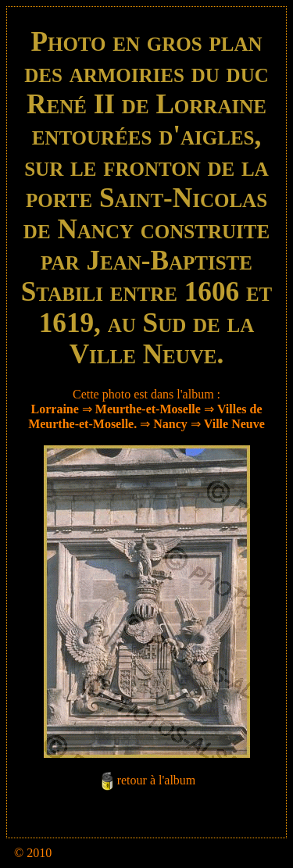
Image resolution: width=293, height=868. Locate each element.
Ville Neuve (234, 424)
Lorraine (55, 409)
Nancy (170, 424)
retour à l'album (157, 780)
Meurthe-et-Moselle (148, 409)
